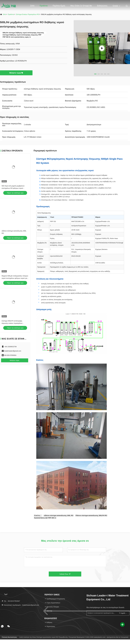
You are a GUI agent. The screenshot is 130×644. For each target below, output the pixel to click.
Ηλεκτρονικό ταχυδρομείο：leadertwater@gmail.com (20, 605)
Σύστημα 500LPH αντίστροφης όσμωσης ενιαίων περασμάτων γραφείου (12, 323)
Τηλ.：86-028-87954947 (11, 601)
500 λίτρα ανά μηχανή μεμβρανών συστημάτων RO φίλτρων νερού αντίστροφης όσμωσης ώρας (13, 188)
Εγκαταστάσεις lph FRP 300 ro (45, 518)
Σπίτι (32, 6)
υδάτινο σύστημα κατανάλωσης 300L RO (59, 515)
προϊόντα (11, 14)
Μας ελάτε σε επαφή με (81, 6)
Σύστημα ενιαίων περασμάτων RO (28, 14)
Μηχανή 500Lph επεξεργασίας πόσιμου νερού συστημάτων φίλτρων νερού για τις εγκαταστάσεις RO (15, 278)
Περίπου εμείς (59, 6)
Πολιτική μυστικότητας (9, 637)
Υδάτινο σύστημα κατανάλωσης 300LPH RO (91, 515)
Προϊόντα (44, 6)
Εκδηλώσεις (102, 6)
